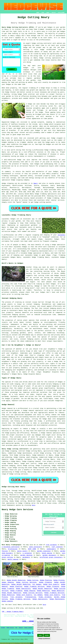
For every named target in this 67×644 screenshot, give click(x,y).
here (33, 505)
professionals (45, 40)
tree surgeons (51, 545)
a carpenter (27, 553)
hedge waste (50, 142)
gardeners (26, 557)
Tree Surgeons (16, 597)
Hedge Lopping (7, 601)
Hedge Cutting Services (26, 582)
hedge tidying (19, 457)
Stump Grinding (45, 597)
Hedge (4, 183)
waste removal (13, 559)
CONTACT (54, 13)
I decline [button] (47, 635)
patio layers (22, 551)
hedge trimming (24, 503)
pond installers (36, 547)
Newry (36, 183)
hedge (25, 47)
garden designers (49, 555)
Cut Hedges (37, 584)
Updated (21, 628)
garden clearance (44, 551)
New (16, 628)
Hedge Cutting (33, 580)
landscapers (51, 549)
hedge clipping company (20, 180)
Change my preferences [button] (44, 639)
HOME (38, 13)
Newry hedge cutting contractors (15, 449)
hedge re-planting (43, 466)
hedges (50, 27)
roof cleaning (57, 547)
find (8, 491)
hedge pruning (45, 453)
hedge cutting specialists (50, 58)
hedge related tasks (41, 468)
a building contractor (11, 547)
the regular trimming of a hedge (32, 88)
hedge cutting (60, 451)
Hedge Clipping (45, 582)
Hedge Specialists (23, 589)
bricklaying (13, 549)
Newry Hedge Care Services (17, 510)
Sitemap (3, 628)
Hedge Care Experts (51, 584)
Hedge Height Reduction (16, 580)
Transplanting (30, 597)
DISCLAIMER (61, 13)
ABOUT (48, 13)
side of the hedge (15, 355)
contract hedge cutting (28, 451)
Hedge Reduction (43, 591)
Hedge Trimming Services (34, 587)
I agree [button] (40, 635)
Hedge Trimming (16, 591)
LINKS (43, 13)
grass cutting (7, 557)
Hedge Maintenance (57, 599)
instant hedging (50, 308)
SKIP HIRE (32, 549)
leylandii (61, 235)
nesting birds (49, 271)
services (61, 200)
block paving (47, 553)
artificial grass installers (51, 557)
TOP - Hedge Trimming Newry (13, 612)
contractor (23, 76)
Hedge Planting (46, 580)
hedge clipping (11, 451)
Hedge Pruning (59, 580)
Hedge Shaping (8, 582)
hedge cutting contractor (42, 43)
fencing (5, 551)
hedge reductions (58, 466)
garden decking (26, 555)
